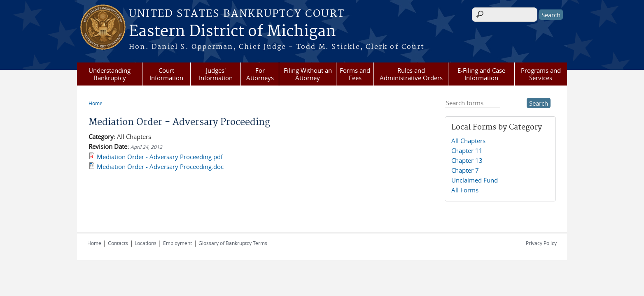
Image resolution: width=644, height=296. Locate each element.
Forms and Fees (355, 74)
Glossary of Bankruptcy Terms (233, 243)
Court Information (166, 74)
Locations (146, 243)
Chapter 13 (467, 160)
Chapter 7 (465, 170)
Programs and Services (541, 74)
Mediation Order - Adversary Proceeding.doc (160, 166)
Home (96, 103)
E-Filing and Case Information (481, 74)
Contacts (118, 243)
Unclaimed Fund (475, 180)
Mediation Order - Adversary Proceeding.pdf (160, 157)
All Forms (465, 190)
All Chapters (468, 141)
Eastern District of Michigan (232, 32)
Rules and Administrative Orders (411, 74)
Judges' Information (216, 74)
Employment (177, 243)
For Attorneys (260, 74)
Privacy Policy (541, 243)
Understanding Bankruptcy (110, 74)
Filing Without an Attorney (308, 74)
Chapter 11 (467, 150)
